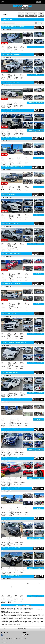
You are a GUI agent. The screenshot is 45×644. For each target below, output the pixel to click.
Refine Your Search (7, 20)
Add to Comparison (7, 30)
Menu (38, 2)
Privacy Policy (26, 634)
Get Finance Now (40, 47)
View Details (31, 47)
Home (5, 2)
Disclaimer (25, 636)
